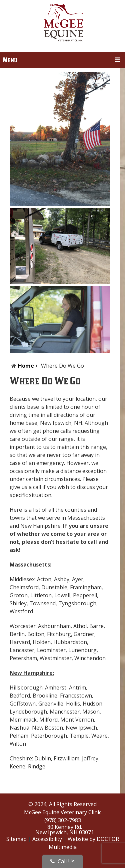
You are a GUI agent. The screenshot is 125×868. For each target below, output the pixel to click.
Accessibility (47, 839)
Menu (10, 60)
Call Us (62, 861)
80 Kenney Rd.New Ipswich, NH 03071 (65, 830)
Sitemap (16, 839)
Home (26, 366)
